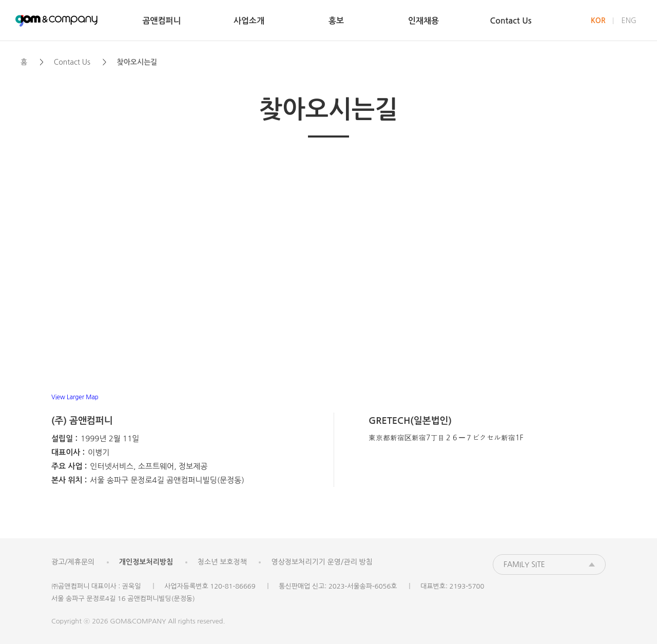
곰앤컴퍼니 (56, 21)
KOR (598, 21)
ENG (629, 21)
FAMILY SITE (524, 564)
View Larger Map (75, 397)
